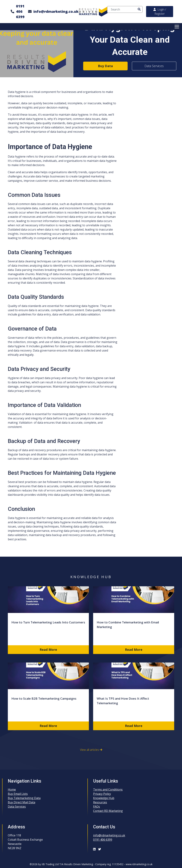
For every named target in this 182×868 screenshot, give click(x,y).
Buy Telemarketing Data (24, 798)
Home (12, 789)
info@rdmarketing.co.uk (56, 11)
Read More (48, 650)
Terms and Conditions (108, 789)
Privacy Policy (102, 794)
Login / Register (160, 12)
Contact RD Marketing (108, 811)
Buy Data (105, 66)
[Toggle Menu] (177, 27)
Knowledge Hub (104, 798)
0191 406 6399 (20, 11)
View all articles (91, 750)
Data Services (154, 66)
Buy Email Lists (18, 794)
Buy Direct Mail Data (22, 802)
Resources (100, 802)
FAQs (97, 807)
